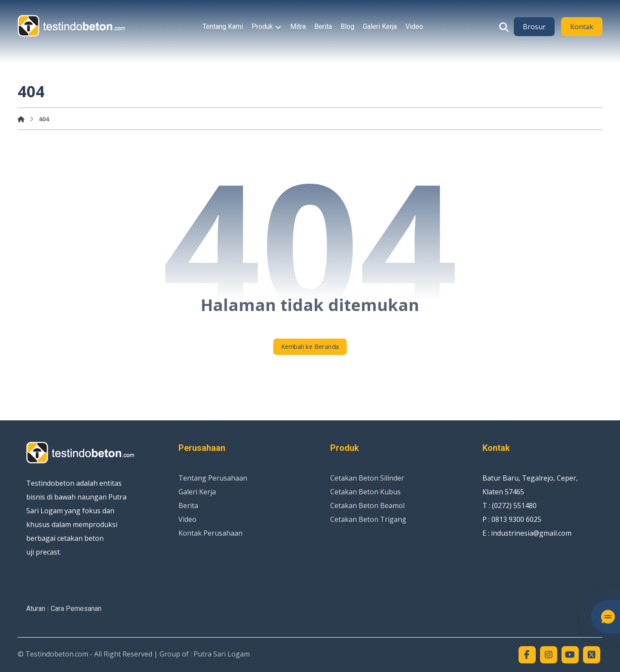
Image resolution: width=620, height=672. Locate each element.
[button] (504, 27)
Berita (188, 506)
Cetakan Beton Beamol (367, 506)
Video (187, 519)
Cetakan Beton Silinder (367, 478)
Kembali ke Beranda (310, 347)
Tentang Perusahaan (213, 478)
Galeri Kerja (197, 492)
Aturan (36, 609)
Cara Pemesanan (76, 609)
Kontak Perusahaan (210, 533)
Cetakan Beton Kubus (365, 492)
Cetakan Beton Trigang (368, 519)
